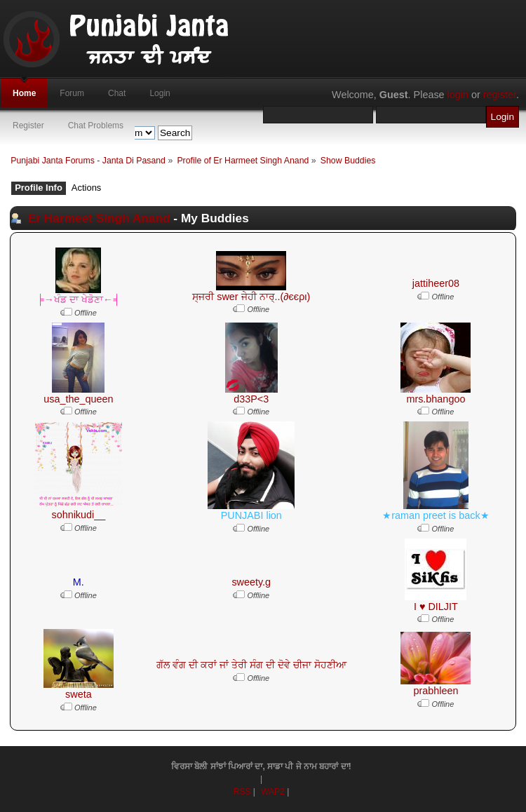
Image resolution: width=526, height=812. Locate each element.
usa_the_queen (78, 399)
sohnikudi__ (78, 515)
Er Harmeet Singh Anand (99, 218)
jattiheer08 (436, 283)
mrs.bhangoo (436, 399)
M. (79, 582)
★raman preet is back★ (436, 515)
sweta (79, 694)
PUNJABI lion (251, 515)
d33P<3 (251, 399)
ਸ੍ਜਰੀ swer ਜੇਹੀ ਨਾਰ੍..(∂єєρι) (251, 297)
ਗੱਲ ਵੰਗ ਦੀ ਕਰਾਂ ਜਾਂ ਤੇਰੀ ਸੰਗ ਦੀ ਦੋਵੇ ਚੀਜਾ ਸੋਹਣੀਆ (251, 665)
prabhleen (436, 691)
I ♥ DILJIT (436, 607)
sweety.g (251, 582)
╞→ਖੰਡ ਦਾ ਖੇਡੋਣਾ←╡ (78, 299)
